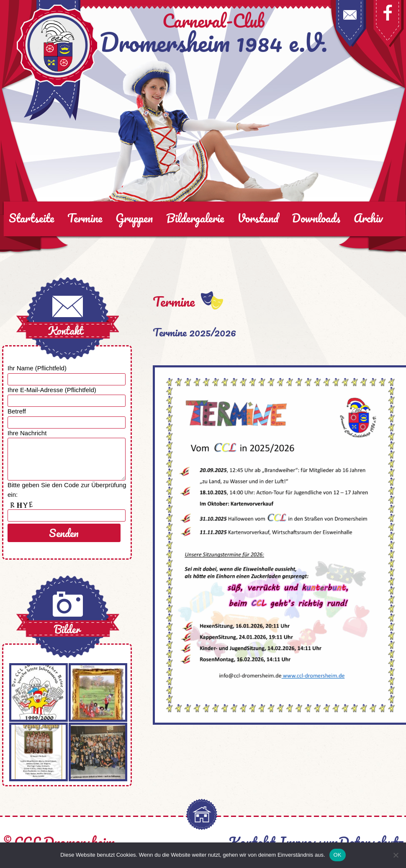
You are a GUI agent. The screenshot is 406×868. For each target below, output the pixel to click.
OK (338, 855)
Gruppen (134, 218)
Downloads (316, 218)
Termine (85, 218)
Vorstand (258, 218)
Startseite (31, 218)
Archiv (368, 218)
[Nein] (396, 855)
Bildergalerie (195, 218)
